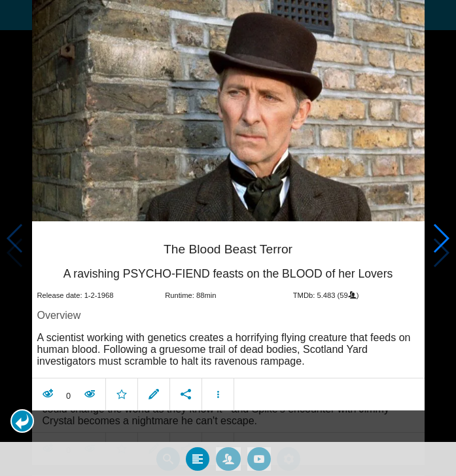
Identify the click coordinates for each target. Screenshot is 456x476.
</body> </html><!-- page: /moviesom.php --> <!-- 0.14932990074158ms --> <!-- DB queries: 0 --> (228, 238)
